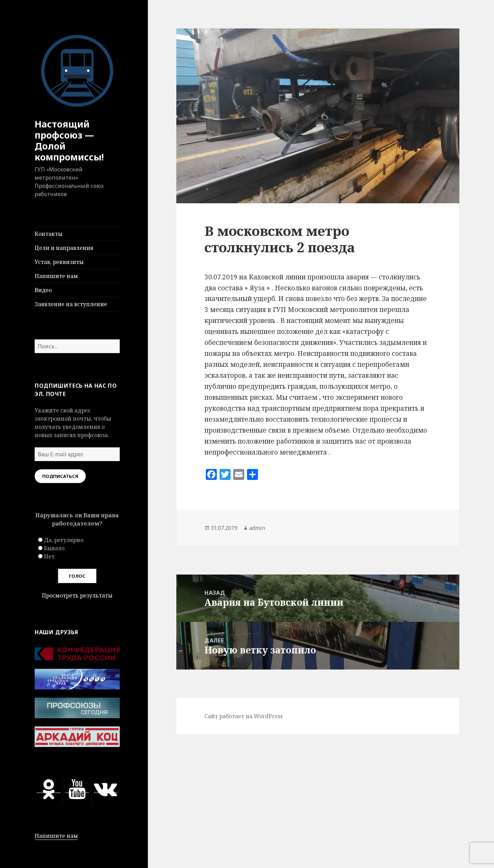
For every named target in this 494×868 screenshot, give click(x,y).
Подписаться (60, 476)
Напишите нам (56, 276)
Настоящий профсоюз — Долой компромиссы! (69, 140)
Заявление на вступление (71, 304)
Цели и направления (64, 248)
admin (257, 528)
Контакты (49, 234)
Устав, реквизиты (59, 262)
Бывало (54, 548)
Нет (49, 556)
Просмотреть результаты (77, 595)
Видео (43, 290)
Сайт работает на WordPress (244, 716)
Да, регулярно (64, 540)
